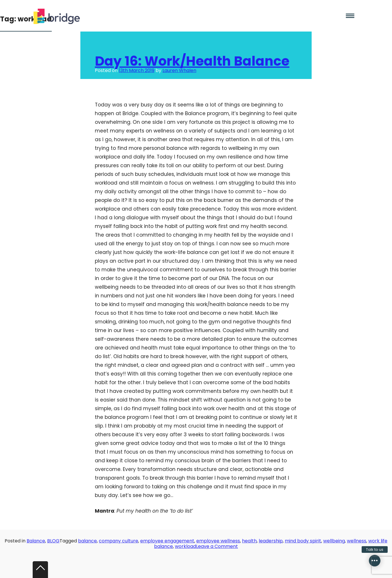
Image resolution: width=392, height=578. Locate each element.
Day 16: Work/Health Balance (192, 61)
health (249, 541)
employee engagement (167, 541)
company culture (119, 541)
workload (185, 546)
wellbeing (334, 541)
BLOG (53, 541)
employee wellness (218, 541)
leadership (271, 541)
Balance (36, 541)
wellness (357, 541)
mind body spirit (303, 541)
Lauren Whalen (179, 70)
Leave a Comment (217, 546)
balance (87, 541)
